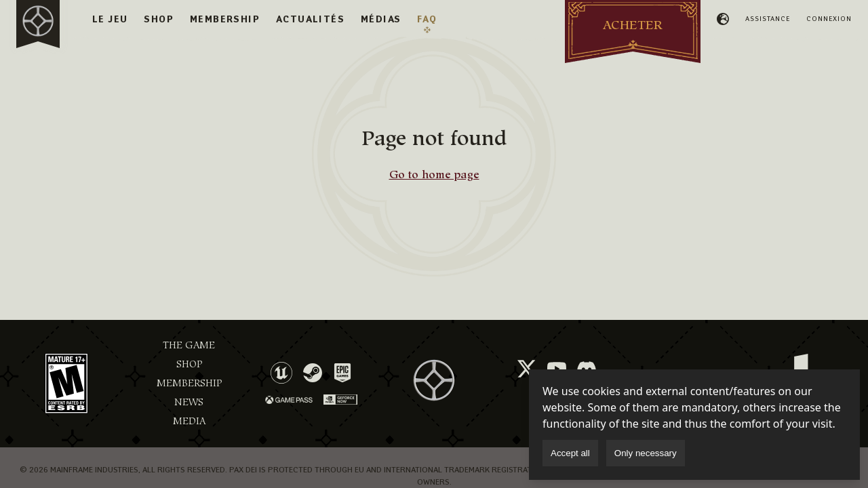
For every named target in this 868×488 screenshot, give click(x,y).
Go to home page (434, 175)
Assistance (768, 19)
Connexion (829, 19)
